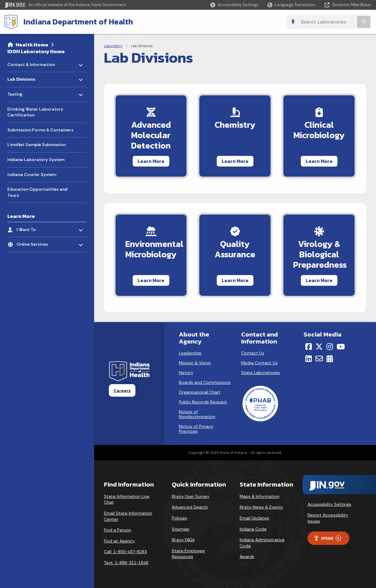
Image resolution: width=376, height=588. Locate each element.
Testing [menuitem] (25, 93)
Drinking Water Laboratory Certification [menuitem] (35, 112)
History (186, 373)
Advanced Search (190, 507)
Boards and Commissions (205, 382)
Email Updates (254, 518)
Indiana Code (253, 529)
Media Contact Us (259, 363)
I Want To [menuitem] (34, 228)
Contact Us (253, 353)
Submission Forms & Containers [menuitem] (40, 130)
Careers (122, 391)
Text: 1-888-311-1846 (126, 563)
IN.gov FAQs (183, 540)
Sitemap (181, 529)
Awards (247, 557)
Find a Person (118, 530)
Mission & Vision (195, 363)
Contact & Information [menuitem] (31, 63)
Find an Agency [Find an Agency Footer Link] (119, 541)
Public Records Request (203, 402)
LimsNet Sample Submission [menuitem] (37, 145)
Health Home (32, 45)
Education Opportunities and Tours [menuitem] (37, 192)
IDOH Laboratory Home (36, 51)
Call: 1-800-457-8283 (125, 552)
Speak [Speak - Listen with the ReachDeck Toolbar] (327, 538)
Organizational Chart (200, 392)
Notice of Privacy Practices (196, 429)
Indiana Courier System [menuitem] (32, 175)
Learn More (151, 161)
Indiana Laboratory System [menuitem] (36, 160)
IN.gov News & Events (261, 507)
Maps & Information (260, 496)
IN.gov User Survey (191, 496)
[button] (234, 5)
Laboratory (113, 46)
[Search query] (327, 22)
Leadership (190, 353)
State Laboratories (261, 373)
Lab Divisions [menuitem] (25, 78)
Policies (179, 518)
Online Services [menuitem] (34, 243)
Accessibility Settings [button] (329, 504)
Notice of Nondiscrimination (197, 414)
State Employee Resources (188, 554)
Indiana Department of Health (78, 22)
